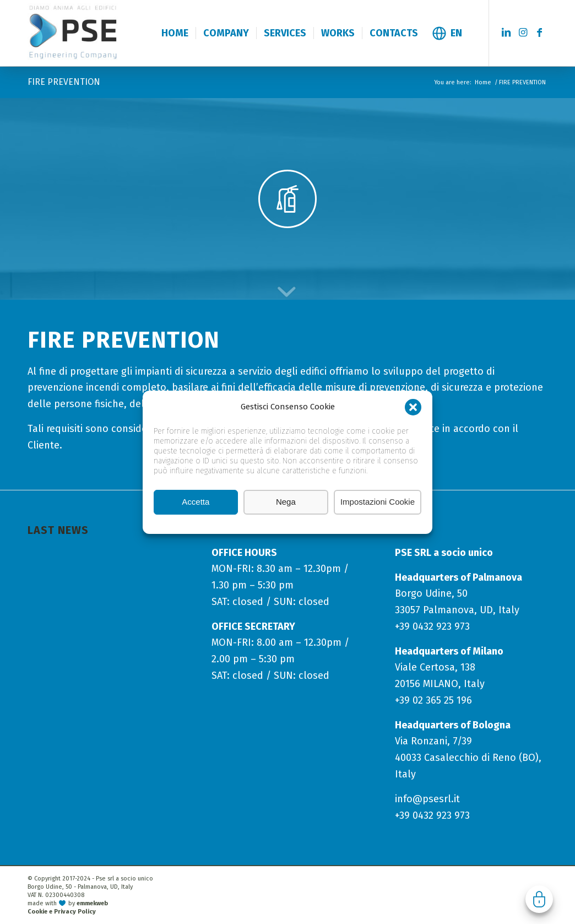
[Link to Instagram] (523, 33)
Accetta (196, 502)
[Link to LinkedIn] (506, 33)
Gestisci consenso (539, 899)
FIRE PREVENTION (64, 82)
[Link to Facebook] (539, 33)
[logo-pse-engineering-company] (98, 33)
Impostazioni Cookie (378, 502)
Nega (286, 502)
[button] (413, 408)
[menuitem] (175, 33)
